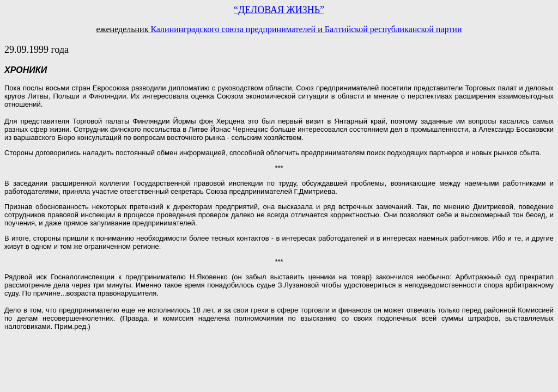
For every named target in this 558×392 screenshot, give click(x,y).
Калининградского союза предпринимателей (233, 29)
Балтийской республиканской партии (393, 29)
